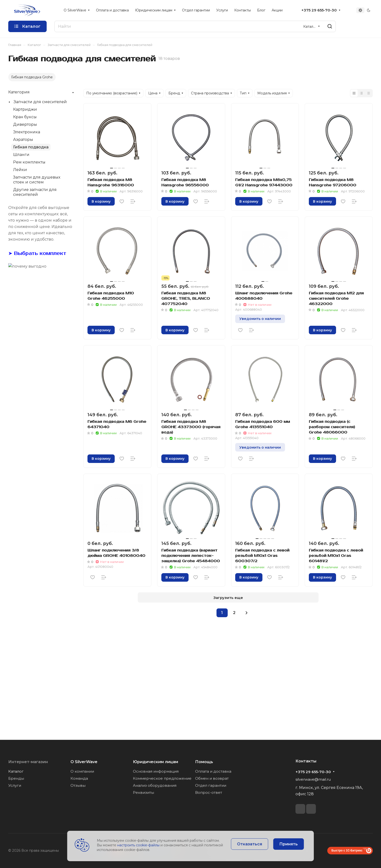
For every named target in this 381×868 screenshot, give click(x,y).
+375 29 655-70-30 (319, 10)
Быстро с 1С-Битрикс (347, 850)
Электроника (27, 132)
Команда (79, 778)
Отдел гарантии (211, 785)
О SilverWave (84, 762)
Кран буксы (25, 117)
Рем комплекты (29, 162)
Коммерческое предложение (162, 778)
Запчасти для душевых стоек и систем (37, 180)
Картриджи (25, 109)
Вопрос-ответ (209, 792)
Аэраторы (23, 140)
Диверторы (25, 124)
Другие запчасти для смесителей (35, 192)
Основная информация (156, 771)
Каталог (16, 771)
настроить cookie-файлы (139, 845)
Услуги (15, 785)
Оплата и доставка (213, 771)
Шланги (21, 155)
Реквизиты (143, 792)
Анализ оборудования (155, 785)
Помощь (204, 762)
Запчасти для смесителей (40, 102)
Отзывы (78, 785)
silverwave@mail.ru (313, 779)
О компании (82, 771)
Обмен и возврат (212, 778)
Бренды (16, 778)
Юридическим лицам (156, 762)
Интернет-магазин (28, 762)
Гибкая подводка (31, 147)
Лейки (20, 170)
